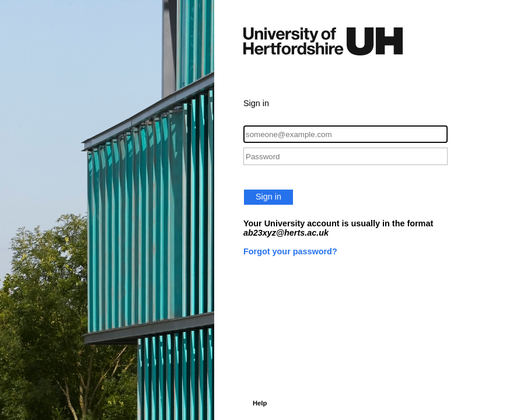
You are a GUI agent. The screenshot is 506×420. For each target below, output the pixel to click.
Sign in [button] (268, 197)
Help (260, 403)
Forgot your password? (290, 251)
